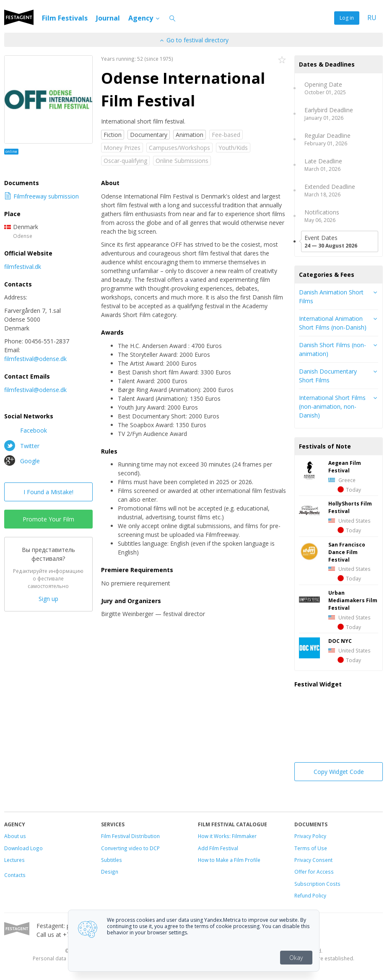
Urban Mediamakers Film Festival (353, 600)
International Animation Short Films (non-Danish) (333, 323)
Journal (108, 18)
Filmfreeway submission (42, 196)
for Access (320, 872)
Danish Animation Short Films (331, 297)
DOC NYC (340, 641)
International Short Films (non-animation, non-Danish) (332, 406)
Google (22, 461)
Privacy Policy (310, 836)
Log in (347, 18)
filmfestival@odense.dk (35, 359)
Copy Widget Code (339, 772)
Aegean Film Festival (345, 467)
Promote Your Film (48, 519)
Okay (296, 958)
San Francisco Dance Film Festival (347, 552)
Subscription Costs (317, 884)
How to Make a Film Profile (229, 860)
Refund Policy (310, 895)
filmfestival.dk (23, 267)
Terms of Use (311, 848)
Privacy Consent (313, 860)
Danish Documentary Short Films (328, 376)
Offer (301, 872)
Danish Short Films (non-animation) (332, 349)
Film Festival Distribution (130, 836)
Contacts (15, 875)
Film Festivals (65, 18)
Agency (144, 18)
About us (15, 836)
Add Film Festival (218, 848)
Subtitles (112, 860)
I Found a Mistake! (48, 492)
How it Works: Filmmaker (227, 836)
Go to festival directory (194, 40)
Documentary (149, 135)
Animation (190, 135)
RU (372, 18)
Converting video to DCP (130, 848)
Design (110, 872)
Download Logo (23, 848)
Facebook (26, 430)
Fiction (113, 135)
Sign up (48, 599)
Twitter (22, 446)
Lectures (14, 860)
